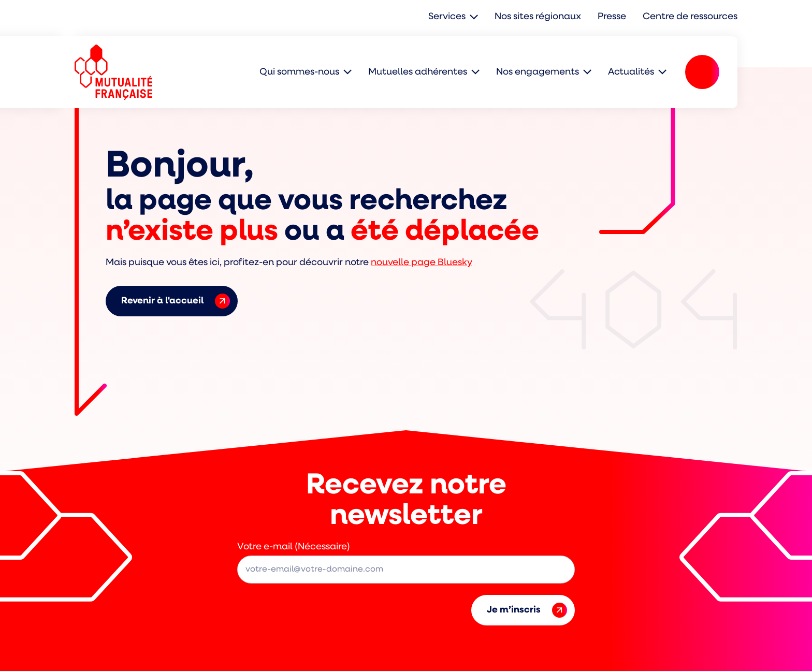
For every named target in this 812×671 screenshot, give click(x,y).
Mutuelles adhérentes (418, 72)
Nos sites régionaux (538, 17)
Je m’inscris (527, 610)
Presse (612, 17)
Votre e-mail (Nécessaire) (294, 547)
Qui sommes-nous (299, 72)
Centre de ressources (690, 17)
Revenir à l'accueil (176, 301)
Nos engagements (538, 72)
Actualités (631, 72)
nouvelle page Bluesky (422, 263)
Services (447, 17)
